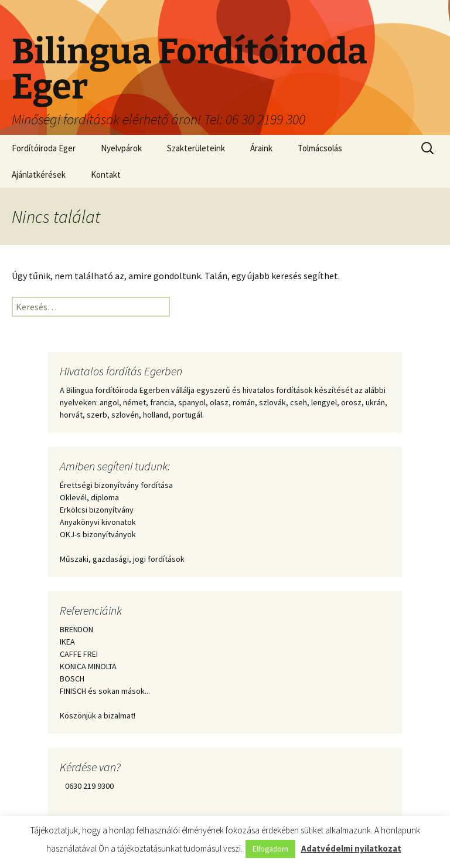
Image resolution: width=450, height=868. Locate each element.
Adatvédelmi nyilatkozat (351, 848)
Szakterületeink (196, 148)
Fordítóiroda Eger (44, 148)
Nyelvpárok (121, 148)
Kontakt (106, 174)
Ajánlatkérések (39, 174)
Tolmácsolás (320, 148)
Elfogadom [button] (270, 849)
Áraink (261, 148)
